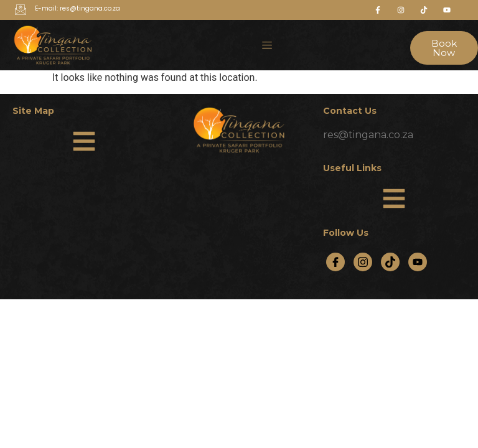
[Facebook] (335, 262)
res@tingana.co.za (368, 135)
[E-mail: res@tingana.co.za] (21, 10)
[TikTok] (390, 262)
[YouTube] (418, 262)
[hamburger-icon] (267, 45)
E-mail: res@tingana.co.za (77, 8)
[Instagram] (363, 262)
